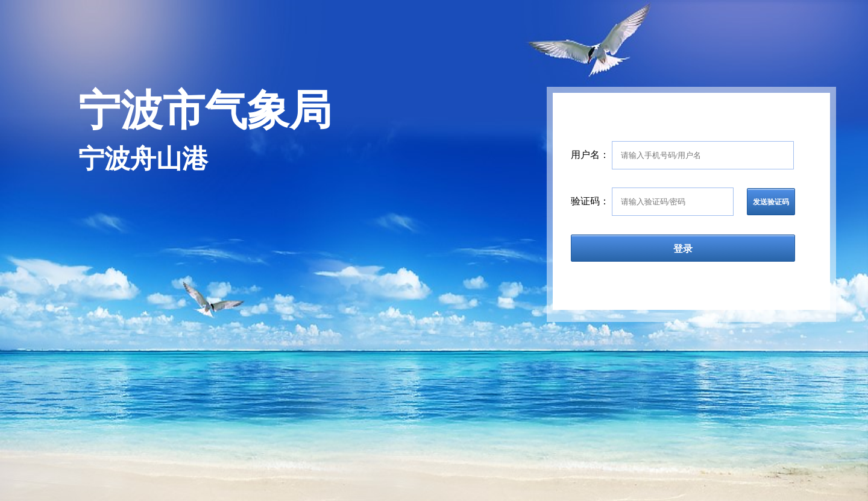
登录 (683, 249)
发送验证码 (771, 202)
